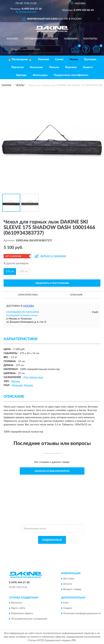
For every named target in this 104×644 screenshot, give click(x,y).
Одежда (21, 75)
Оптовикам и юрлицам (41, 39)
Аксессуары (40, 75)
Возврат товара (72, 589)
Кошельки (36, 67)
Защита (88, 67)
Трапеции (90, 59)
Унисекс (29, 385)
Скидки (68, 608)
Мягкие (16, 381)
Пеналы (54, 67)
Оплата (68, 584)
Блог (66, 603)
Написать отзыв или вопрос (52, 471)
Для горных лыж (33, 377)
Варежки (71, 67)
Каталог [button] (12, 39)
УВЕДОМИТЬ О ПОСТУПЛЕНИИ (52, 283)
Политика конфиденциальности (82, 614)
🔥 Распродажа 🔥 (20, 59)
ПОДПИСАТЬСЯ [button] (52, 540)
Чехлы (74, 59)
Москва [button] (29, 306)
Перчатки (18, 67)
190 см (24, 272)
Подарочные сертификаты (71, 75)
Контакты (90, 39)
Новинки (71, 39)
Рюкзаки (44, 59)
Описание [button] (76, 295)
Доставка (69, 579)
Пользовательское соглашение (29, 619)
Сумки (59, 59)
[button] (26, 11)
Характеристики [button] (28, 295)
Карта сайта (18, 608)
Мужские (17, 385)
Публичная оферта (22, 614)
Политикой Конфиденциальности (70, 548)
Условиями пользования (49, 551)
